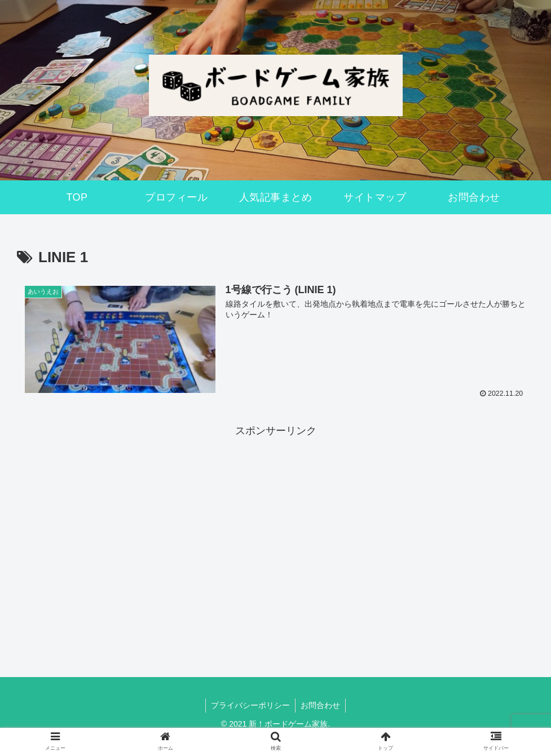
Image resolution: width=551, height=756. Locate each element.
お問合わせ (321, 705)
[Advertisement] (275, 519)
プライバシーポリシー (250, 705)
